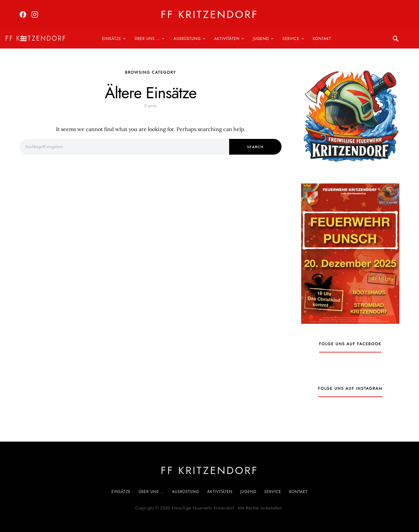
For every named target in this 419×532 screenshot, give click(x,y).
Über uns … (147, 39)
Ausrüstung (187, 39)
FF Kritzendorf (209, 14)
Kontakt (322, 39)
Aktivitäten (227, 39)
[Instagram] (35, 14)
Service (291, 39)
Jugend (261, 39)
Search (255, 147)
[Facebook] (23, 14)
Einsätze (112, 39)
